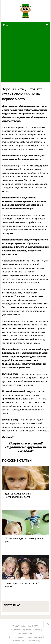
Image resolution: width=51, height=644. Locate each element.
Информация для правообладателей (25, 637)
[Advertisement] (26, 55)
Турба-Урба (18, 626)
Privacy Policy (18, 641)
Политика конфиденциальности (26, 630)
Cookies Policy (34, 641)
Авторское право (26, 633)
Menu (6, 25)
